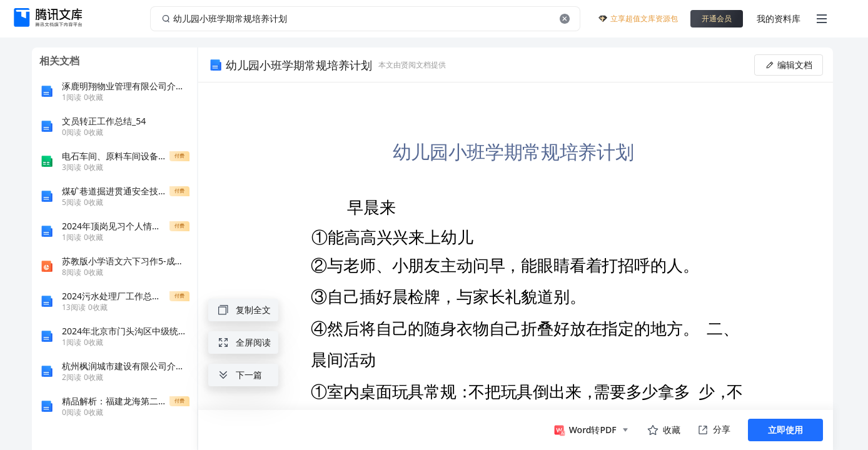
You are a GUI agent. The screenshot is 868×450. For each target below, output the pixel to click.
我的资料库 (779, 18)
